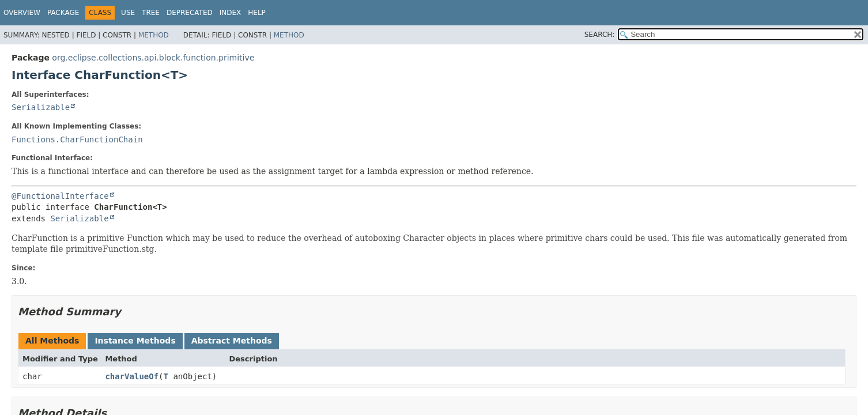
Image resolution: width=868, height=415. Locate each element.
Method (154, 35)
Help (257, 13)
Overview (22, 13)
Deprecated (190, 13)
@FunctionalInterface (60, 196)
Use (128, 13)
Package (63, 13)
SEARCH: (600, 35)
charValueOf (132, 376)
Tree (151, 13)
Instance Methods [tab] (135, 341)
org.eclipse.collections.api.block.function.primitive (153, 58)
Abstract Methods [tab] (232, 341)
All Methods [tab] (52, 341)
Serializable (41, 107)
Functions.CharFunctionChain (77, 139)
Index (231, 13)
